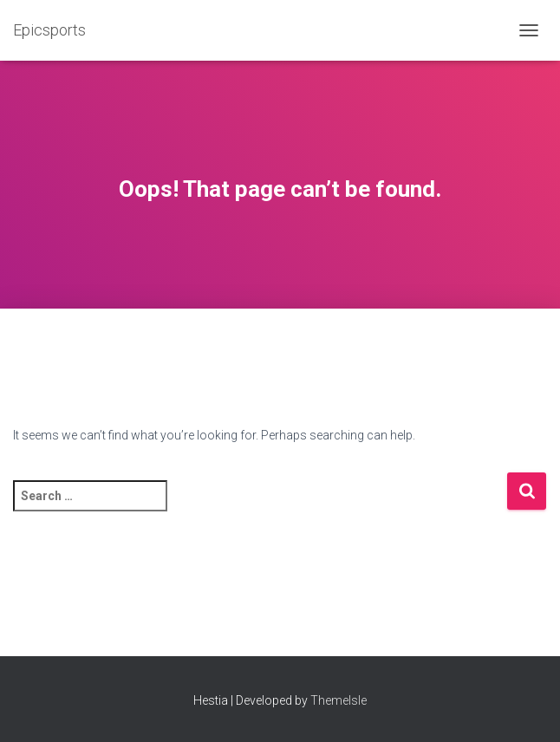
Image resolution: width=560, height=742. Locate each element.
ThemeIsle (339, 700)
